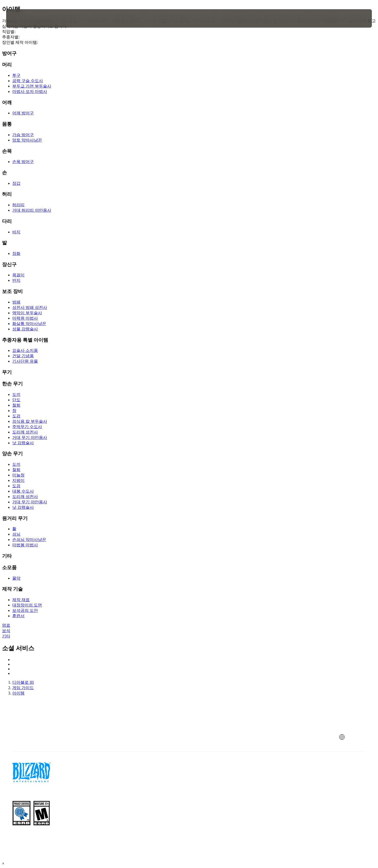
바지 (16, 232)
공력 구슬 (28, 81)
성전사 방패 (30, 307)
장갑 (16, 183)
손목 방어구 (23, 162)
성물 (25, 329)
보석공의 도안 (25, 610)
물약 (16, 578)
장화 (16, 253)
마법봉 (25, 545)
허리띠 (18, 205)
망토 (27, 140)
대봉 (23, 491)
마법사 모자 (30, 91)
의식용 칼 (30, 421)
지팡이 (18, 480)
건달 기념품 (23, 356)
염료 (6, 625)
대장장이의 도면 (27, 605)
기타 (6, 636)
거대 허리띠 (32, 210)
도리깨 (25, 432)
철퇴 (16, 405)
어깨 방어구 (23, 113)
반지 (16, 280)
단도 (16, 400)
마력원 (25, 318)
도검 (16, 416)
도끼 (16, 394)
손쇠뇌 (29, 540)
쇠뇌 (16, 534)
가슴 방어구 (23, 135)
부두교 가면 (32, 86)
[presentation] (25, 18)
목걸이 (18, 275)
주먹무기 (27, 427)
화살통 (29, 324)
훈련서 (18, 616)
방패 (16, 302)
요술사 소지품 (25, 350)
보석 (6, 631)
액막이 (27, 313)
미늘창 (18, 475)
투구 (16, 75)
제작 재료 (21, 600)
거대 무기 (30, 437)
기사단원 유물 (25, 361)
